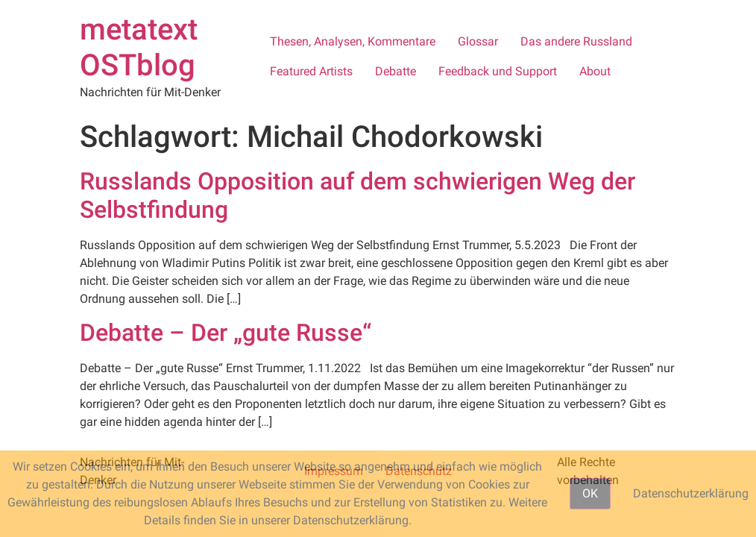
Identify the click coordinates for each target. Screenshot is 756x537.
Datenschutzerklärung (691, 493)
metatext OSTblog (139, 47)
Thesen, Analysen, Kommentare (353, 41)
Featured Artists (311, 71)
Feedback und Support (498, 71)
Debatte (396, 71)
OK (590, 493)
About (595, 71)
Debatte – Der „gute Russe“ (226, 333)
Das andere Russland (576, 41)
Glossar (478, 41)
